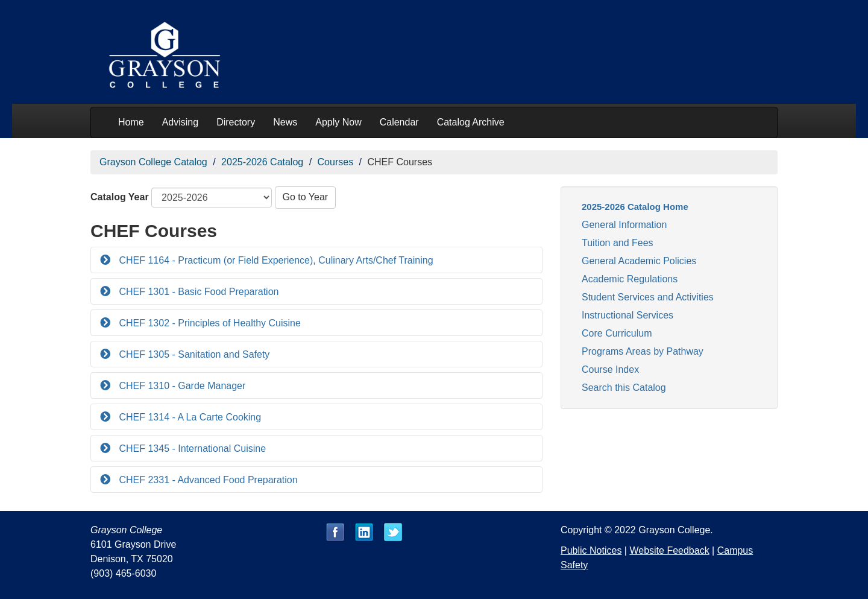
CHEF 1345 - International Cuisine (191, 448)
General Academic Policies (639, 261)
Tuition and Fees (618, 243)
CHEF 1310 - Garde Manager (181, 386)
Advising (180, 122)
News (285, 122)
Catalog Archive (471, 122)
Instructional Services (627, 315)
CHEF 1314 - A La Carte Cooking (189, 417)
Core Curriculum (617, 333)
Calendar (399, 122)
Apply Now (338, 122)
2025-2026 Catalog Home (635, 207)
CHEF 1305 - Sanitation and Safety (193, 354)
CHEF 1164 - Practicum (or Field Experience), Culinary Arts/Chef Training (275, 260)
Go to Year (306, 197)
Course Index (610, 369)
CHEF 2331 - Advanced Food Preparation (207, 480)
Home (131, 122)
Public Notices (591, 550)
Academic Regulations (630, 279)
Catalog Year (120, 197)
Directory (236, 122)
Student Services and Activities (648, 297)
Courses (336, 162)
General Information (624, 225)
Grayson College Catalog (153, 162)
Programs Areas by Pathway (643, 351)
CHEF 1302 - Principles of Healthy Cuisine (209, 323)
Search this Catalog (624, 388)
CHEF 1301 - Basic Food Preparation (197, 292)
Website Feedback (669, 550)
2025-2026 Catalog (262, 162)
